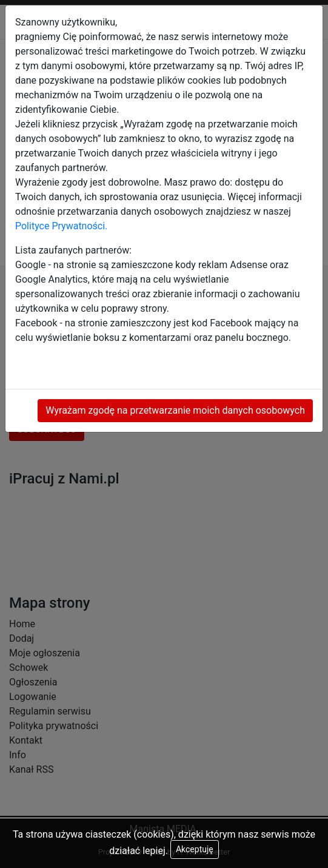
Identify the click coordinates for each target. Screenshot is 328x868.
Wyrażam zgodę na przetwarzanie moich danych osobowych (175, 410)
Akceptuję (195, 849)
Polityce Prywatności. (61, 226)
